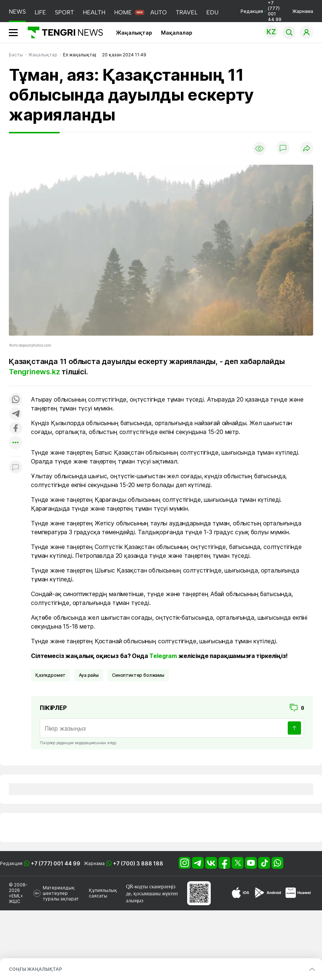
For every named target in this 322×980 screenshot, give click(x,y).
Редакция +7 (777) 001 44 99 (261, 11)
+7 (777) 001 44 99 (56, 863)
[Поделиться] (307, 149)
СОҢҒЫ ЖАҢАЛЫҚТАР (35, 969)
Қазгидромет (50, 675)
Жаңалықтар (134, 33)
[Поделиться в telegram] (15, 414)
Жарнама (303, 11)
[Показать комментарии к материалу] (15, 467)
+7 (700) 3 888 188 (138, 863)
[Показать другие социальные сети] (15, 443)
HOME (123, 12)
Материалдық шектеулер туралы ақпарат (61, 893)
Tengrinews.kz (34, 372)
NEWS (17, 12)
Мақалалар (177, 33)
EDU (212, 12)
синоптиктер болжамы (138, 675)
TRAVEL (187, 12)
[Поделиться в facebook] (15, 429)
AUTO (159, 12)
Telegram (163, 656)
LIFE (40, 12)
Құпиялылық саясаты (103, 893)
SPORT (64, 12)
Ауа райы (89, 675)
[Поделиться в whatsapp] (15, 400)
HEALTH (94, 12)
